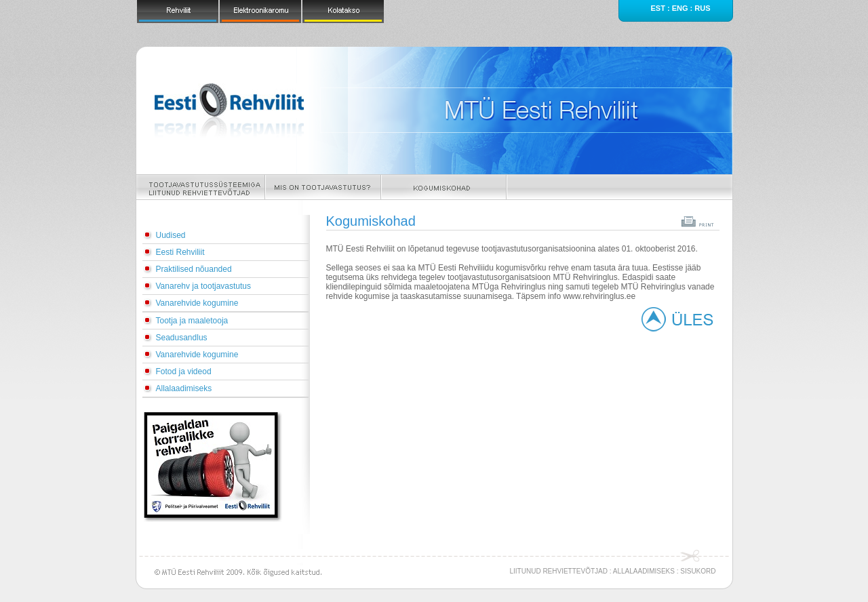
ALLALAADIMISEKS (644, 571)
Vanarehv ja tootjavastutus (204, 286)
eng (680, 8)
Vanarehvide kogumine (197, 303)
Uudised (171, 235)
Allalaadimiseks (184, 388)
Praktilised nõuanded (194, 269)
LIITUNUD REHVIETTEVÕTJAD (559, 571)
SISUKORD (698, 571)
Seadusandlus (182, 338)
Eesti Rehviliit (180, 252)
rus (702, 8)
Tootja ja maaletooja (192, 321)
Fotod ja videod (184, 372)
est (657, 8)
